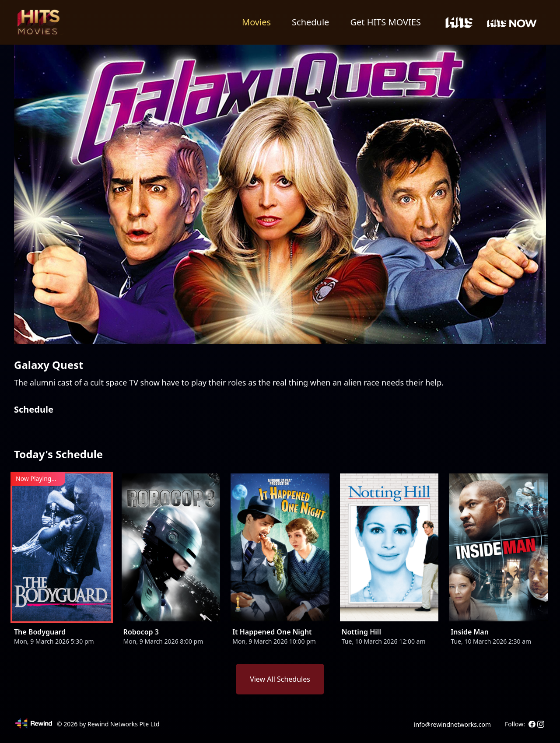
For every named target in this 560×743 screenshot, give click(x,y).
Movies (256, 22)
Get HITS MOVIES (385, 22)
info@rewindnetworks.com (452, 724)
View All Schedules (280, 679)
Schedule (310, 22)
